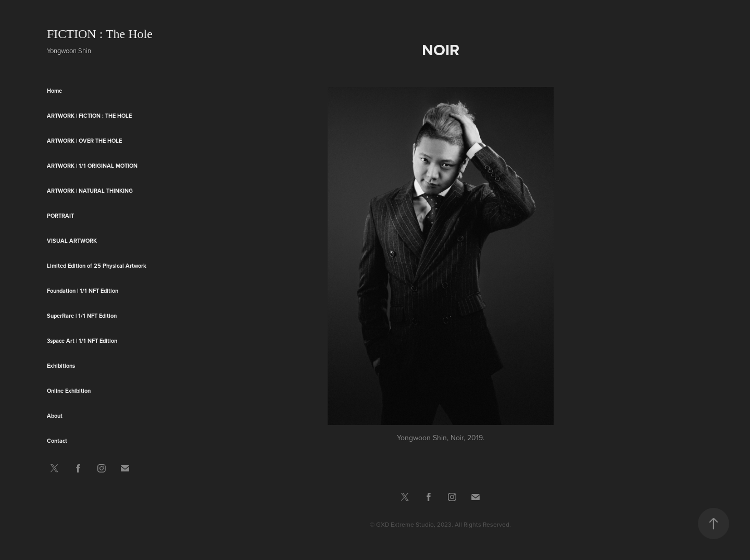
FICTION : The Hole (100, 34)
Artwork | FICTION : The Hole (89, 116)
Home (54, 91)
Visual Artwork (72, 241)
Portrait (60, 216)
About (55, 416)
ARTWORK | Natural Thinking (90, 191)
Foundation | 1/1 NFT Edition (83, 291)
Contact (57, 441)
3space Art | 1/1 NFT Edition (82, 341)
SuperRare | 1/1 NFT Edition (82, 316)
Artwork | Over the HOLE (84, 141)
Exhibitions (61, 366)
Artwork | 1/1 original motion (92, 166)
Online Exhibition (69, 391)
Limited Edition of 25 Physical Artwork (97, 266)
